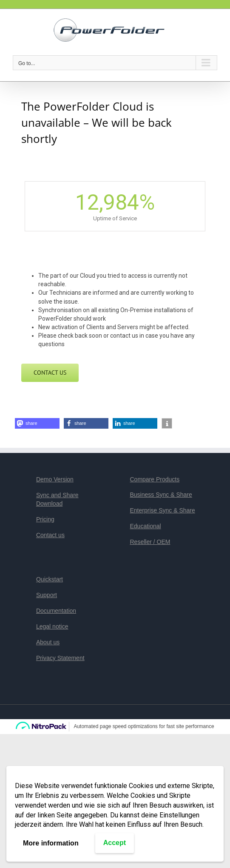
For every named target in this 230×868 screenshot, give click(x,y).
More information (51, 843)
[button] (37, 423)
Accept (115, 843)
